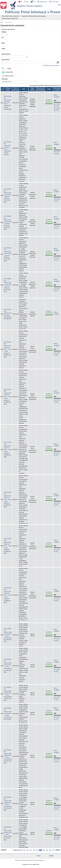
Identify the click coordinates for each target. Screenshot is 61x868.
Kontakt (51, 856)
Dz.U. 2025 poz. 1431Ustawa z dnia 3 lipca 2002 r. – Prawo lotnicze (8, 313)
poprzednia (4, 850)
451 (53, 850)
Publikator (4, 32)
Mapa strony (18, 860)
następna (58, 850)
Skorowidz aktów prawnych (11, 16)
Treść (24, 89)
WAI (59, 5)
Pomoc (39, 856)
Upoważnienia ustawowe (10, 18)
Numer (3, 43)
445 (34, 850)
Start (2, 22)
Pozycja (3, 49)
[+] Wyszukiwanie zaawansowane (51, 65)
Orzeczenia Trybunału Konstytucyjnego (33, 16)
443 (27, 850)
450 (50, 850)
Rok (3, 37)
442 (24, 850)
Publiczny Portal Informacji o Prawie (33, 12)
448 (44, 850)
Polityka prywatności (27, 860)
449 (47, 850)
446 (37, 850)
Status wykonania (6, 54)
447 (40, 850)
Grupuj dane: (5, 79)
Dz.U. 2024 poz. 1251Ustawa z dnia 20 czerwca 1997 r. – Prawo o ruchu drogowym (8, 448)
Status (49, 89)
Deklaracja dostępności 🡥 (39, 860)
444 (31, 850)
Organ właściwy (6, 60)
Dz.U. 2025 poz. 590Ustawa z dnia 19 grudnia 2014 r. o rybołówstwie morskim (8, 102)
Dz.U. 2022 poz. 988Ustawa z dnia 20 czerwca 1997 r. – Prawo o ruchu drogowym (8, 347)
